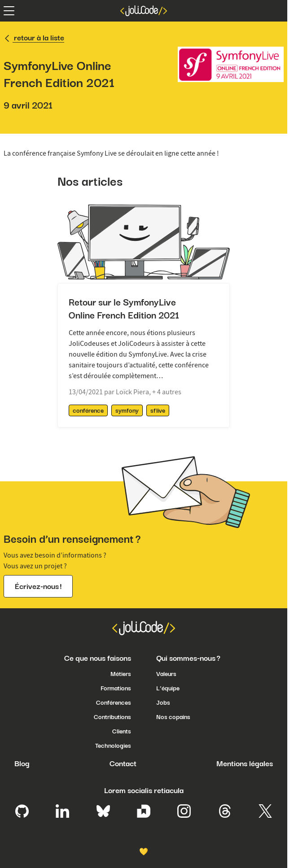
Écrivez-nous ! (38, 586)
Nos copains (173, 717)
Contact (123, 763)
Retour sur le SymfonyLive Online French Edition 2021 (124, 309)
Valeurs (166, 674)
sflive (158, 410)
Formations (116, 688)
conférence (88, 410)
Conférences (114, 702)
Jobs (163, 702)
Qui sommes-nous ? (188, 658)
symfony (127, 410)
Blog (22, 763)
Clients (122, 731)
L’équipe (168, 688)
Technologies (113, 746)
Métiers (121, 674)
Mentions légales (245, 763)
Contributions (112, 717)
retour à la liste (34, 38)
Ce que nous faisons (98, 658)
